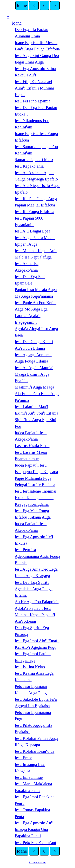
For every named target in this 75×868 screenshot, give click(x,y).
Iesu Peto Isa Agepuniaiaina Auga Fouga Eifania (37, 556)
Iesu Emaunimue (29, 777)
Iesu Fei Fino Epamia (33, 101)
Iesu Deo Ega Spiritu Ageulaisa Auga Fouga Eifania (34, 589)
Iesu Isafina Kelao (30, 667)
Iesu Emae (23, 758)
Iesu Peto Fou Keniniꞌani (35, 842)
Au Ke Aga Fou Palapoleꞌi (37, 602)
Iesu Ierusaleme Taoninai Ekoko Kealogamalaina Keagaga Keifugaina (36, 498)
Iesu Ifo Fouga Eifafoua (34, 212)
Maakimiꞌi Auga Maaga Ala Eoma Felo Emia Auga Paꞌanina (37, 394)
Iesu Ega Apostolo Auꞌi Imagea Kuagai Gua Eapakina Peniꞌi (34, 829)
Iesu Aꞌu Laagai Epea (33, 231)
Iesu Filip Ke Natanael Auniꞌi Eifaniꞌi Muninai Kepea (34, 88)
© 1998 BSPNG (37, 862)
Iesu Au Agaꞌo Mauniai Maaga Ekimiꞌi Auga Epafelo (34, 374)
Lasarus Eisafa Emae (32, 446)
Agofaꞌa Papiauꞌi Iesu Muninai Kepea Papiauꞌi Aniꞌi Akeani (35, 615)
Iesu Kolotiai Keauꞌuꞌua (35, 751)
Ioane (22, 5)
